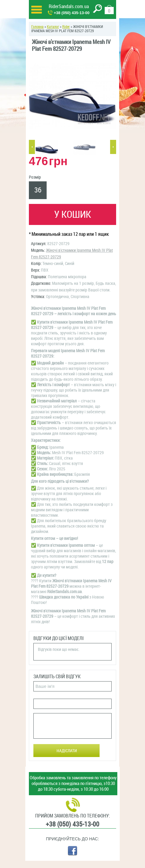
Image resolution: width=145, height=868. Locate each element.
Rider (66, 27)
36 (38, 190)
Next (113, 147)
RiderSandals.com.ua (69, 6)
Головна (37, 27)
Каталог (53, 27)
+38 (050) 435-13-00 (72, 13)
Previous (32, 147)
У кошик (73, 214)
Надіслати (67, 751)
